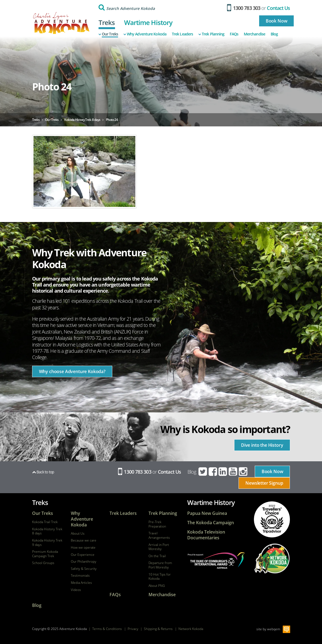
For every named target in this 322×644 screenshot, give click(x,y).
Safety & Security (84, 569)
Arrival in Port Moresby (159, 547)
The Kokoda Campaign (211, 523)
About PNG (157, 586)
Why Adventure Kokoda (145, 34)
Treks (107, 22)
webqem (274, 629)
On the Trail (157, 556)
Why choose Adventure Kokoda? (72, 371)
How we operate (83, 548)
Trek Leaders (182, 34)
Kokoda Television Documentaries (206, 535)
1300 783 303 (244, 8)
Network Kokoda (191, 629)
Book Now (277, 21)
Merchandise (254, 34)
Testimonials (80, 576)
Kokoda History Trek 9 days (47, 542)
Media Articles (81, 583)
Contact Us (278, 8)
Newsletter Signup (264, 483)
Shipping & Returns (158, 629)
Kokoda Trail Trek (45, 522)
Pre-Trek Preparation (157, 524)
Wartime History (148, 22)
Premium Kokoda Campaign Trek (45, 554)
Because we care (84, 540)
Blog (274, 34)
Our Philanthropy (84, 562)
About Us (78, 534)
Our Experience (83, 555)
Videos (76, 590)
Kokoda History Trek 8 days (47, 531)
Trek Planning (211, 34)
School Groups (43, 563)
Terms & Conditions (107, 629)
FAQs (234, 34)
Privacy (133, 629)
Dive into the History (262, 445)
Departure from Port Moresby (160, 565)
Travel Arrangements (159, 535)
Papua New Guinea (207, 513)
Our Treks (108, 34)
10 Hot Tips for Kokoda (160, 577)
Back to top (43, 472)
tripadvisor (272, 520)
